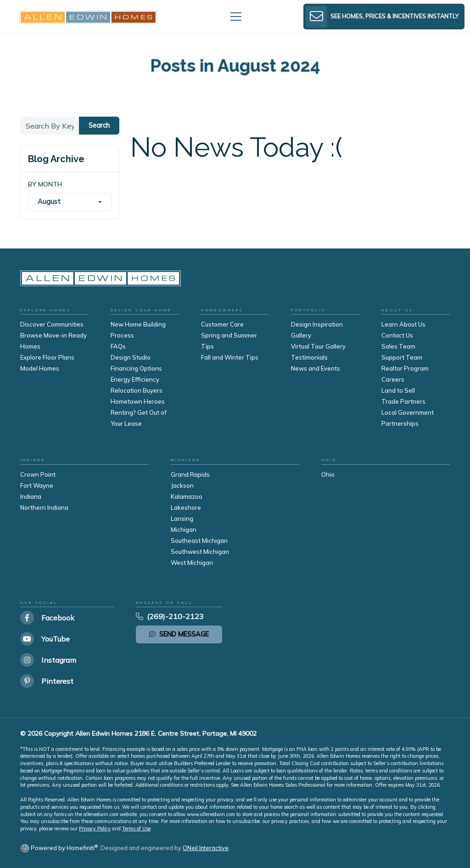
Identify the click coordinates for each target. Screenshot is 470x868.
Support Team (402, 357)
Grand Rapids (190, 474)
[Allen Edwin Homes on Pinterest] (48, 681)
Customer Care (222, 324)
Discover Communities (52, 324)
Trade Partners (403, 401)
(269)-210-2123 (170, 616)
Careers (393, 379)
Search (99, 125)
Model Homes (40, 368)
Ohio (328, 474)
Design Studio (131, 357)
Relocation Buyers (137, 390)
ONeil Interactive (206, 848)
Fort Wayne (37, 485)
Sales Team (398, 346)
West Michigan (192, 563)
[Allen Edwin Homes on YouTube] (48, 639)
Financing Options (136, 368)
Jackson (182, 485)
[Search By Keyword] (50, 126)
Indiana (31, 496)
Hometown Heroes (138, 401)
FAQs (118, 346)
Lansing (182, 519)
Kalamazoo (187, 496)
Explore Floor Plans (47, 357)
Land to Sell (398, 390)
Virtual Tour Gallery (318, 346)
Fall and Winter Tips (230, 357)
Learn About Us (403, 324)
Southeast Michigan (199, 541)
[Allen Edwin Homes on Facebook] (48, 618)
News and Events (316, 368)
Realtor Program (405, 368)
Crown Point (38, 474)
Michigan (184, 530)
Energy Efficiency (135, 379)
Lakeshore (186, 507)
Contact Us (397, 335)
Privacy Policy (95, 829)
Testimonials (309, 357)
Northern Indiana (44, 507)
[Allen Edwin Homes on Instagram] (48, 660)
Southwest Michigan (200, 552)
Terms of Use (136, 829)
